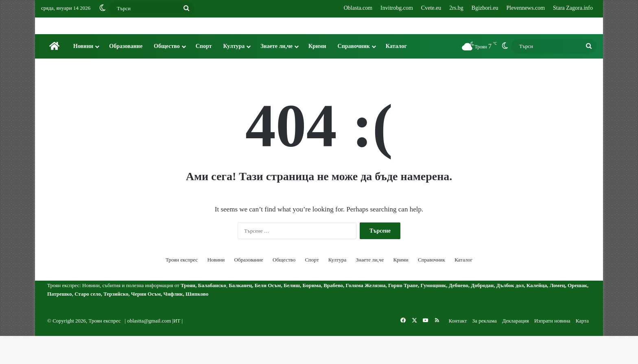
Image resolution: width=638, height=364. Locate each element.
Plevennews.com (526, 8)
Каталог (396, 74)
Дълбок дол (510, 313)
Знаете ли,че (276, 74)
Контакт (458, 349)
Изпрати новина (552, 349)
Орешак (577, 313)
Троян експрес (182, 288)
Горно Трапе (403, 313)
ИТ (177, 349)
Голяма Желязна (366, 313)
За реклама (485, 349)
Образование (126, 74)
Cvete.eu (431, 8)
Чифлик (173, 322)
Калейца (537, 313)
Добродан (482, 313)
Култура (234, 74)
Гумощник (434, 313)
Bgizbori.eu (485, 8)
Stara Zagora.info (573, 8)
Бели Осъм (268, 313)
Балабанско (212, 313)
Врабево (333, 313)
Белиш (292, 313)
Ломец (557, 313)
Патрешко (60, 322)
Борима (312, 313)
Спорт (204, 74)
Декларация (516, 349)
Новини (83, 74)
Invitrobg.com (397, 8)
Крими (317, 74)
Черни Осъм (146, 322)
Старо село (88, 322)
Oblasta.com (358, 8)
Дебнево (459, 313)
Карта (582, 349)
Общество (167, 74)
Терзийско (116, 322)
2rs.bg (456, 8)
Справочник (354, 74)
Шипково (197, 322)
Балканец (240, 313)
